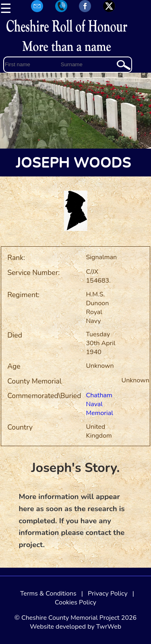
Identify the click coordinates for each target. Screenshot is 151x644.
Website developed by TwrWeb (75, 627)
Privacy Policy (108, 594)
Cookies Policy (75, 602)
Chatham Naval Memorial (100, 404)
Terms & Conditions (48, 594)
